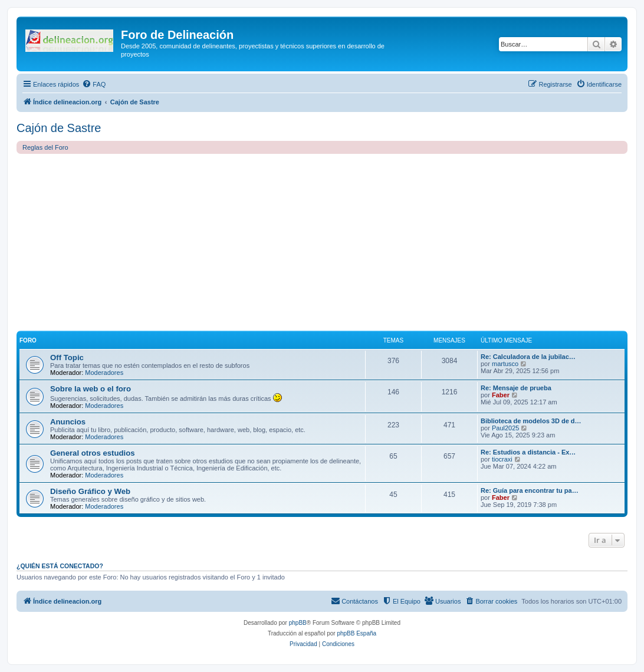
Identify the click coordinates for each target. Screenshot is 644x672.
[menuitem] (94, 84)
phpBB (298, 623)
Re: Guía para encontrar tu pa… (530, 490)
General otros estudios (93, 453)
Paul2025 (506, 428)
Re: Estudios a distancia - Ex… (528, 452)
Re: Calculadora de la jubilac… (528, 357)
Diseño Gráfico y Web (90, 491)
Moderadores (104, 373)
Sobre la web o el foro (91, 389)
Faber (501, 395)
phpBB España (356, 633)
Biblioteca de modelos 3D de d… (531, 421)
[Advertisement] (322, 242)
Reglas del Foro (45, 147)
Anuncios (68, 422)
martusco (505, 364)
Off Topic (67, 358)
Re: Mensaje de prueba (516, 388)
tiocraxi (502, 459)
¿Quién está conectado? (60, 566)
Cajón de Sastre (59, 128)
